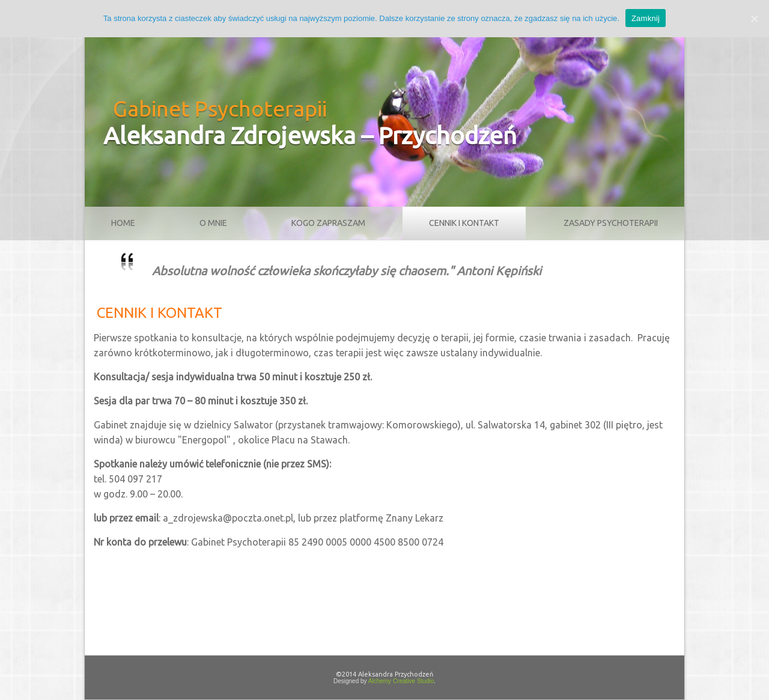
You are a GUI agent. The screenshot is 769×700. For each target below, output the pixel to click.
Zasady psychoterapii (611, 223)
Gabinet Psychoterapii (220, 108)
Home (123, 223)
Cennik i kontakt (464, 223)
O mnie (213, 223)
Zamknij (646, 18)
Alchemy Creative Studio (401, 681)
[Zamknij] (754, 19)
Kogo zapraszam (328, 223)
